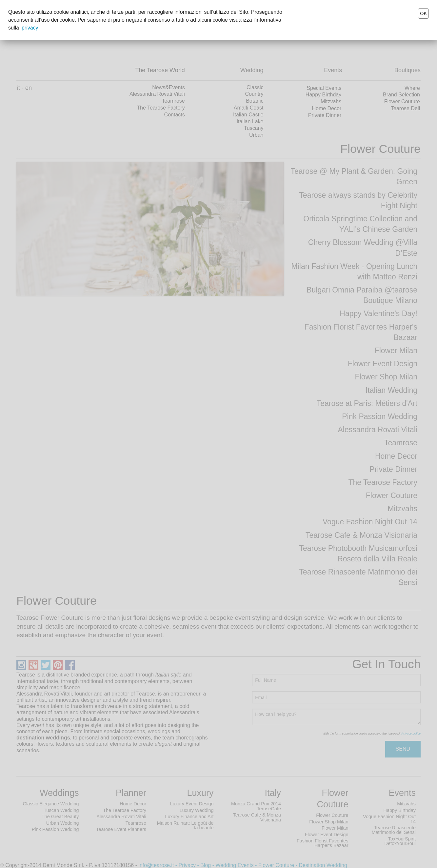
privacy (30, 28)
